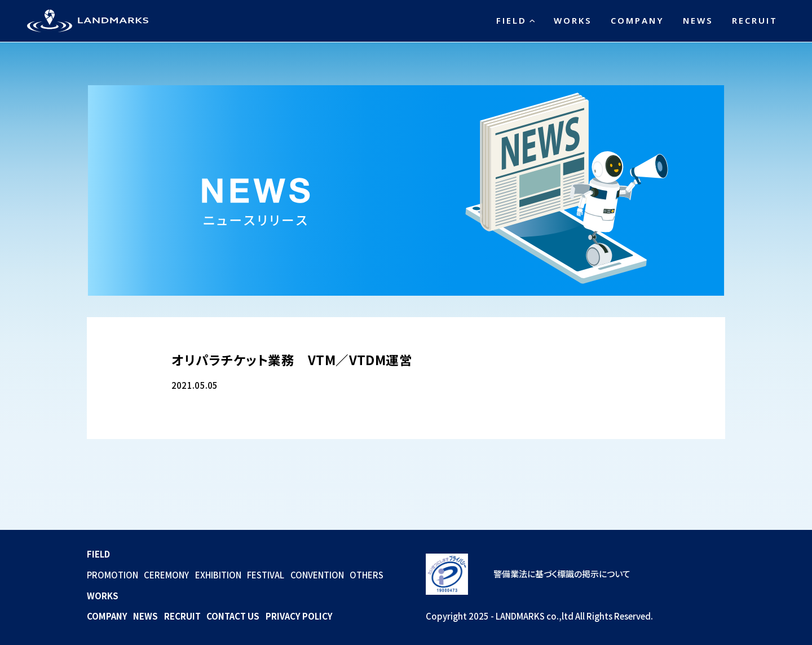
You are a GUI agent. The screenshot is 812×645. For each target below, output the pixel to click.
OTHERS (367, 575)
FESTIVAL (266, 575)
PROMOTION (112, 575)
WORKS (573, 20)
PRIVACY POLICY (299, 616)
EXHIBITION (218, 575)
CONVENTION (317, 575)
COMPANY (637, 20)
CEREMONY (166, 575)
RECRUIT (755, 20)
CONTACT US (233, 616)
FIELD (511, 20)
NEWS (698, 20)
